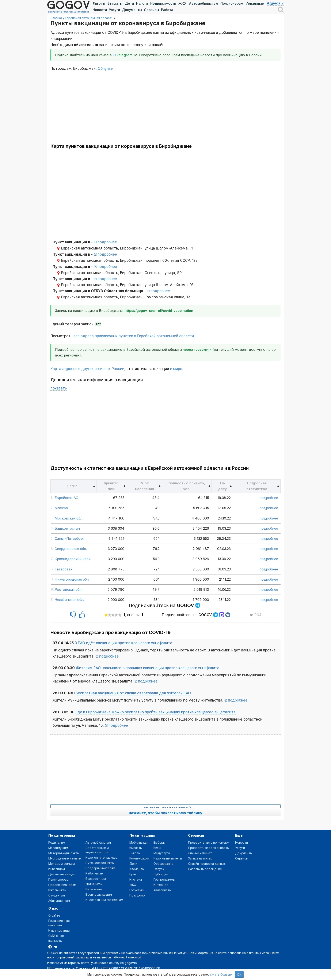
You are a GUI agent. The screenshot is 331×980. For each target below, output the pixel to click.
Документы (132, 10)
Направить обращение (205, 869)
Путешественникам (100, 863)
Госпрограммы (164, 879)
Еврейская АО (66, 498)
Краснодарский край (73, 559)
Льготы (99, 3)
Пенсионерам (232, 3)
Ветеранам (94, 889)
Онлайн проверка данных (207, 864)
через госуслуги (197, 350)
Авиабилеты (162, 890)
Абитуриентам (59, 901)
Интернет (161, 885)
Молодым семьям (62, 864)
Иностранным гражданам (104, 900)
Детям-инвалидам (62, 874)
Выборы (159, 842)
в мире (176, 369)
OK (239, 974)
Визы (157, 848)
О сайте (54, 915)
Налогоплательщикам (102, 857)
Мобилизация (139, 842)
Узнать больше (221, 974)
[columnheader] (74, 486)
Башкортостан (67, 528)
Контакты (55, 941)
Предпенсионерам (62, 885)
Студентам (57, 895)
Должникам (94, 884)
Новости (100, 10)
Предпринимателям (100, 868)
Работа (167, 10)
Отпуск (159, 869)
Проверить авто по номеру (208, 842)
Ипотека (136, 879)
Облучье (105, 69)
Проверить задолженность (208, 848)
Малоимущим (58, 848)
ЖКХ (182, 3)
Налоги (142, 3)
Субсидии (161, 874)
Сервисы (151, 10)
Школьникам (57, 890)
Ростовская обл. (69, 589)
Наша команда (59, 930)
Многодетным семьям (65, 858)
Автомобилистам (203, 3)
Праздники (137, 895)
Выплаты (115, 3)
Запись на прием (200, 858)
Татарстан (64, 569)
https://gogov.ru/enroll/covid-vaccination (159, 311)
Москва (61, 508)
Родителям (57, 842)
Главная (56, 18)
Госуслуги (137, 890)
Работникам (94, 873)
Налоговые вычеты (168, 858)
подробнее (107, 242)
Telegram (124, 55)
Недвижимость (163, 3)
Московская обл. (69, 518)
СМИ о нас (56, 936)
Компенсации (139, 858)
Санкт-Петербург (69, 539)
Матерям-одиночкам (64, 853)
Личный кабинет (200, 853)
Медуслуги (162, 853)
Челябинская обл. (69, 600)
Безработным (96, 879)
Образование (163, 864)
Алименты (137, 869)
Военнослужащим (99, 894)
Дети (129, 3)
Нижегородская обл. (72, 579)
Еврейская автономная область (89, 18)
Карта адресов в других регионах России (87, 369)
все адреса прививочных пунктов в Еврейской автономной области (134, 336)
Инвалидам (255, 3)
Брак (133, 874)
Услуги (114, 10)
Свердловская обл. (71, 549)
